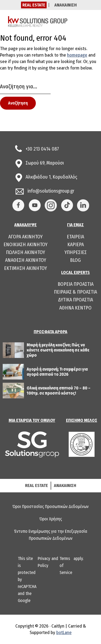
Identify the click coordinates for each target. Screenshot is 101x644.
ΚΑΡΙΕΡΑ (76, 245)
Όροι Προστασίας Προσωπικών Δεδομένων (50, 507)
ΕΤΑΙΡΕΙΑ (75, 237)
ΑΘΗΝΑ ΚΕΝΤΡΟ (75, 308)
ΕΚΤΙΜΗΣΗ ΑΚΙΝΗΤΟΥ (25, 268)
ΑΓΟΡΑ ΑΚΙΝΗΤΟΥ (25, 237)
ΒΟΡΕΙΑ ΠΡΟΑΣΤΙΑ (76, 284)
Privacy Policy (44, 562)
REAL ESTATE (34, 5)
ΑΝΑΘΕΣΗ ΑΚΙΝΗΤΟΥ (26, 260)
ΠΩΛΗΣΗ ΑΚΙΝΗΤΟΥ (25, 252)
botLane (64, 633)
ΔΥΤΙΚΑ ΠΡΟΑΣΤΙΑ (76, 300)
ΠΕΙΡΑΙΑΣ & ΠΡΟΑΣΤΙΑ (75, 292)
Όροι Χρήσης (51, 519)
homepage (77, 55)
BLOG (75, 260)
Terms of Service (66, 565)
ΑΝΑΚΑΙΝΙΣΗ (66, 5)
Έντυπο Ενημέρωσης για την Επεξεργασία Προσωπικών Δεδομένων (51, 535)
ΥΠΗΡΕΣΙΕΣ (76, 252)
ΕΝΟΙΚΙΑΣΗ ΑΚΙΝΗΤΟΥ (25, 245)
